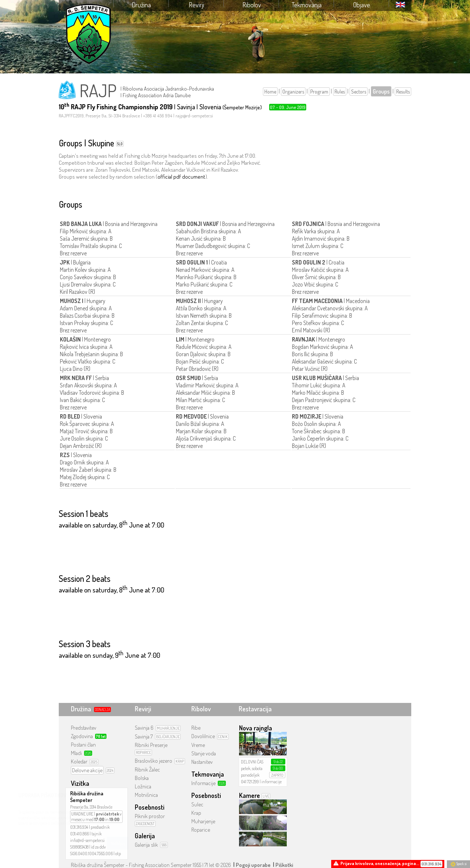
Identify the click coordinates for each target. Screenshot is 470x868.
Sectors (359, 92)
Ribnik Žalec (147, 769)
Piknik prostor (150, 816)
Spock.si (458, 864)
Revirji (196, 5)
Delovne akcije (87, 770)
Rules (340, 92)
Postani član (83, 745)
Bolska (142, 778)
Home (270, 92)
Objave (362, 5)
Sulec (197, 804)
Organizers (293, 92)
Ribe (196, 728)
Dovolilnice (203, 736)
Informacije (203, 783)
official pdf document (181, 177)
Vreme (198, 745)
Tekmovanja (307, 5)
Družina (141, 5)
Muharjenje (203, 821)
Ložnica (143, 786)
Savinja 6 (144, 728)
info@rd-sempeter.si (87, 840)
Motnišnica (146, 795)
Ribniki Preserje (151, 745)
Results (403, 92)
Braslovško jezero (153, 761)
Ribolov (252, 5)
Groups (381, 91)
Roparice (201, 830)
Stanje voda (204, 753)
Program (319, 92)
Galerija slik (146, 845)
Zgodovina (82, 736)
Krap (196, 813)
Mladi (76, 753)
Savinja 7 (144, 736)
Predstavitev (84, 728)
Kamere (250, 795)
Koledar (79, 761)
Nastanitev (202, 762)
